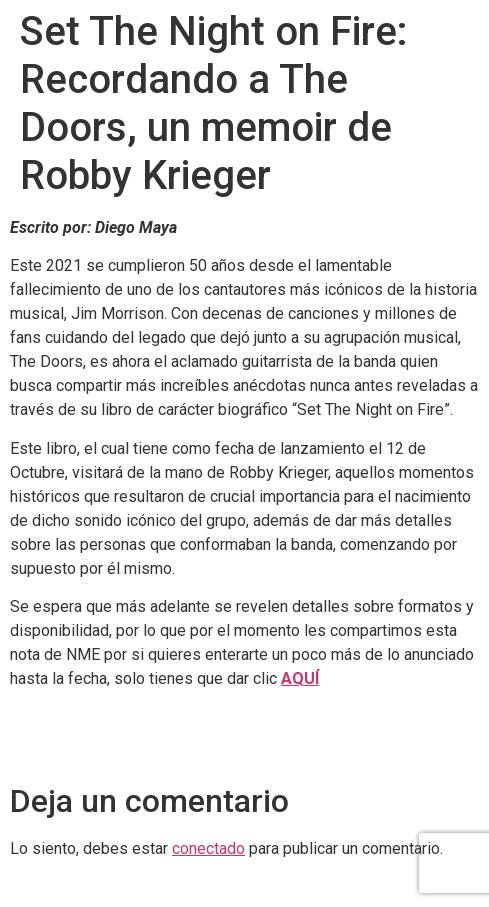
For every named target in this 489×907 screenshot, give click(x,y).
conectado (208, 848)
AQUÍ (300, 678)
